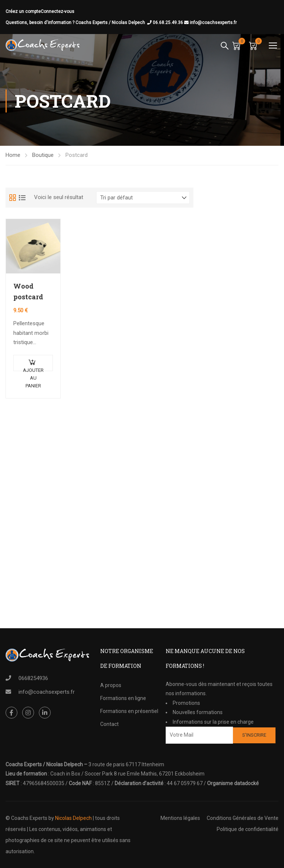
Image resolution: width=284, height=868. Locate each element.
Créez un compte (23, 11)
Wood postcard (28, 291)
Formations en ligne (123, 698)
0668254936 (33, 678)
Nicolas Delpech (73, 818)
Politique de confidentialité (248, 829)
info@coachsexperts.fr (213, 23)
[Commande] (143, 198)
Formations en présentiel (129, 711)
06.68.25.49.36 (171, 23)
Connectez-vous (58, 11)
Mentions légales (180, 818)
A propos (111, 685)
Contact (109, 724)
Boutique (43, 155)
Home (13, 155)
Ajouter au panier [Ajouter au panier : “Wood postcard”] (33, 369)
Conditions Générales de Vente (243, 818)
